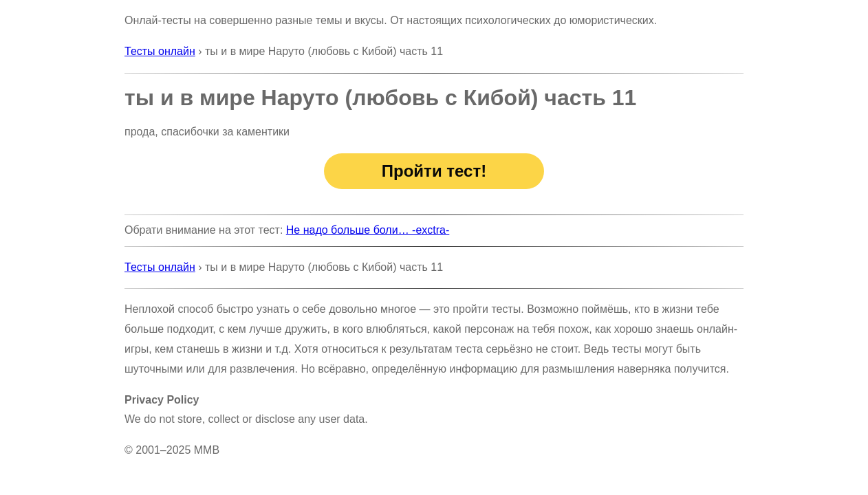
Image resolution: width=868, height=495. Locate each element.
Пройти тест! (434, 171)
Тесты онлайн (160, 51)
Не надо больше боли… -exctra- (368, 230)
